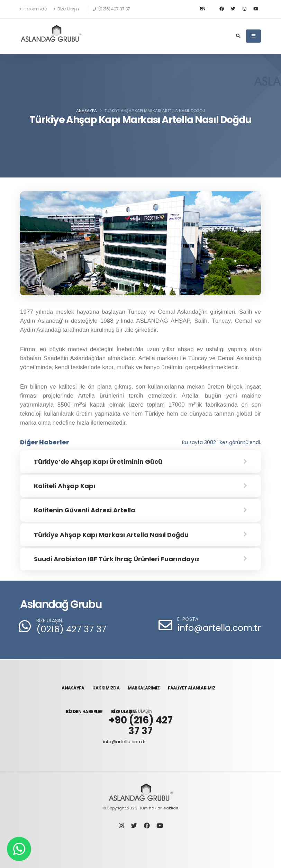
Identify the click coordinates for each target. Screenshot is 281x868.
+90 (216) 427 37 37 (141, 726)
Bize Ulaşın (66, 9)
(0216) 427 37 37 (71, 629)
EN (203, 9)
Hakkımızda (34, 9)
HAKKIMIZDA (106, 688)
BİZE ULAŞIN (49, 621)
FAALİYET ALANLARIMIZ (192, 688)
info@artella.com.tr (219, 628)
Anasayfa (87, 111)
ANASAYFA (73, 688)
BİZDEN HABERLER (84, 711)
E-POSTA (188, 619)
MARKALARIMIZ (144, 688)
